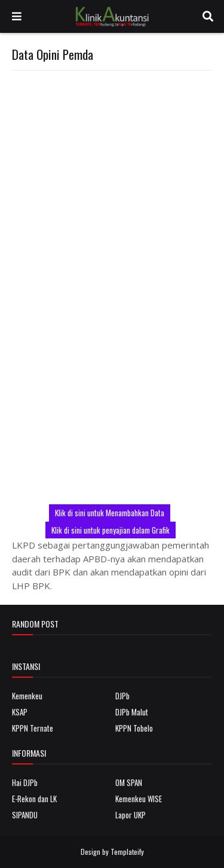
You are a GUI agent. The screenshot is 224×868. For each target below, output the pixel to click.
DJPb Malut (132, 712)
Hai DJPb (25, 782)
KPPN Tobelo (134, 728)
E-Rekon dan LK (34, 799)
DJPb (122, 696)
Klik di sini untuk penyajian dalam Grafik (111, 530)
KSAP (20, 712)
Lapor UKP (131, 815)
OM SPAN (129, 782)
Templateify (127, 852)
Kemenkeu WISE (139, 799)
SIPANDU (25, 815)
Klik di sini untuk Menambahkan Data (110, 513)
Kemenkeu (27, 696)
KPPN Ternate (33, 728)
